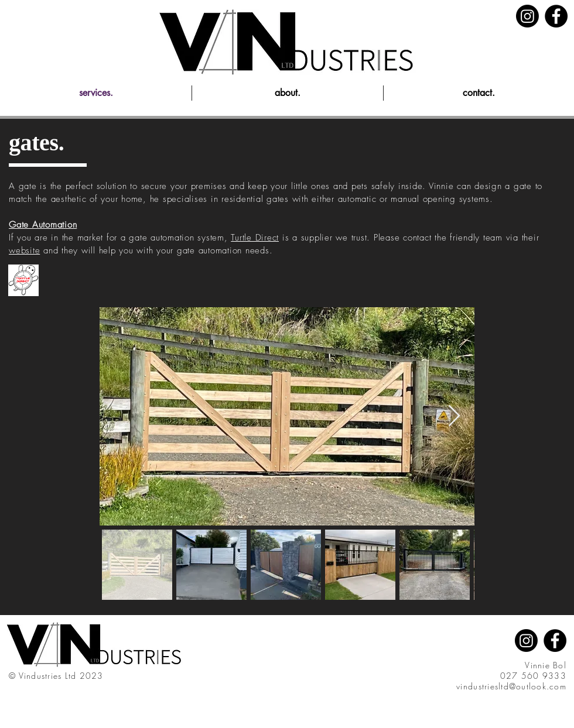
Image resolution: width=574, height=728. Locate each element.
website (24, 250)
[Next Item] (454, 416)
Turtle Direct (255, 238)
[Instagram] (527, 16)
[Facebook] (556, 16)
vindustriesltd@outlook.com (511, 686)
